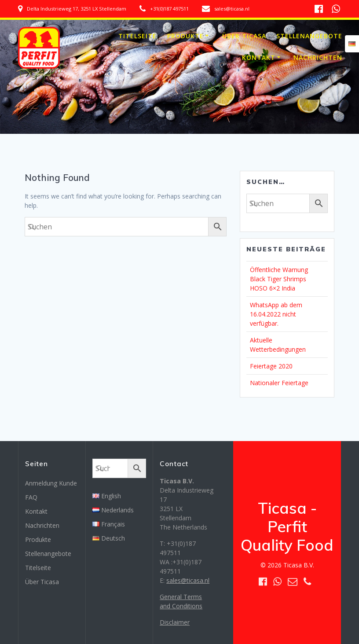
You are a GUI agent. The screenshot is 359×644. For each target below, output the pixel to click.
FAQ (31, 497)
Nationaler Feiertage (279, 383)
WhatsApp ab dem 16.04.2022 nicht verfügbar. (276, 314)
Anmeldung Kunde (51, 483)
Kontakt (259, 57)
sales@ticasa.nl (188, 580)
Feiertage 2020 (271, 366)
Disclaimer (175, 622)
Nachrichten (318, 57)
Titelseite (137, 36)
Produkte (185, 36)
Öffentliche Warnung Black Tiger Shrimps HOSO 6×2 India (279, 279)
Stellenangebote (309, 36)
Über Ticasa (244, 36)
